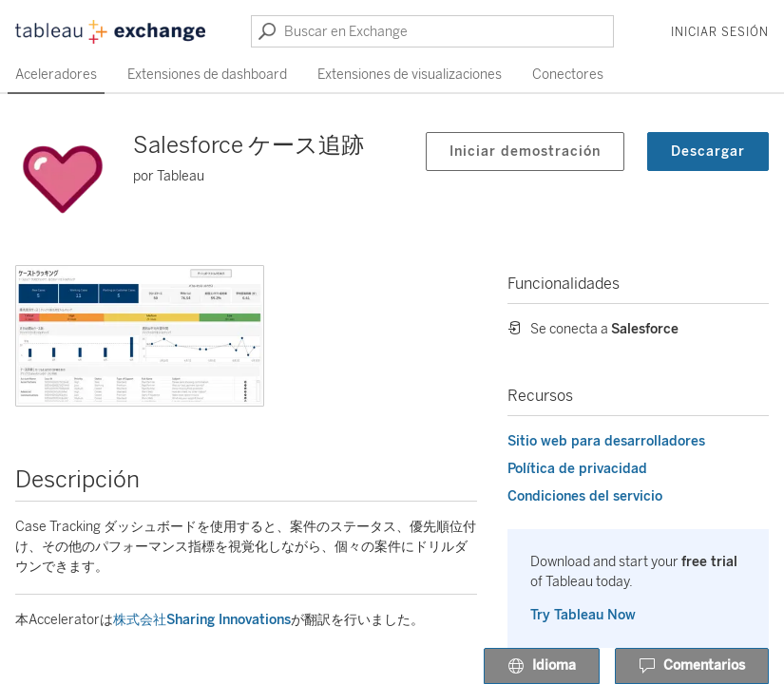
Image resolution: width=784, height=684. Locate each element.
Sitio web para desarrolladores (606, 441)
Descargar (708, 152)
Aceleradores (56, 75)
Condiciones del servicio (585, 496)
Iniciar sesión (720, 32)
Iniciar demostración (525, 152)
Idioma (542, 667)
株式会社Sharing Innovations (202, 620)
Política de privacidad (577, 469)
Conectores (568, 75)
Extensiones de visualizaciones (410, 75)
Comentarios (692, 667)
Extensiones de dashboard (207, 75)
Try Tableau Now (583, 615)
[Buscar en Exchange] (432, 31)
